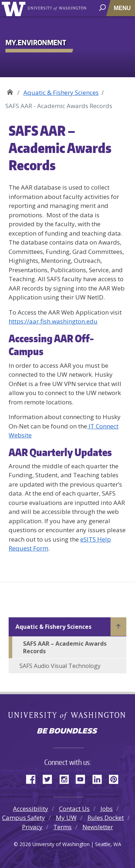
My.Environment (10, 90)
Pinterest (116, 778)
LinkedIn (100, 778)
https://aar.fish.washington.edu (53, 321)
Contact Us (74, 809)
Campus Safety (24, 818)
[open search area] (103, 8)
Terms (62, 827)
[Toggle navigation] (123, 8)
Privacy (32, 827)
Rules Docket (106, 818)
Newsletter (98, 827)
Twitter (50, 778)
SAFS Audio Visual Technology (60, 666)
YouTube (83, 778)
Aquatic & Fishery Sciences (61, 92)
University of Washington (15, 8)
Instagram (67, 778)
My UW (66, 818)
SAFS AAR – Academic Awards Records (65, 647)
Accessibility (31, 809)
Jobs (107, 809)
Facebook (33, 778)
